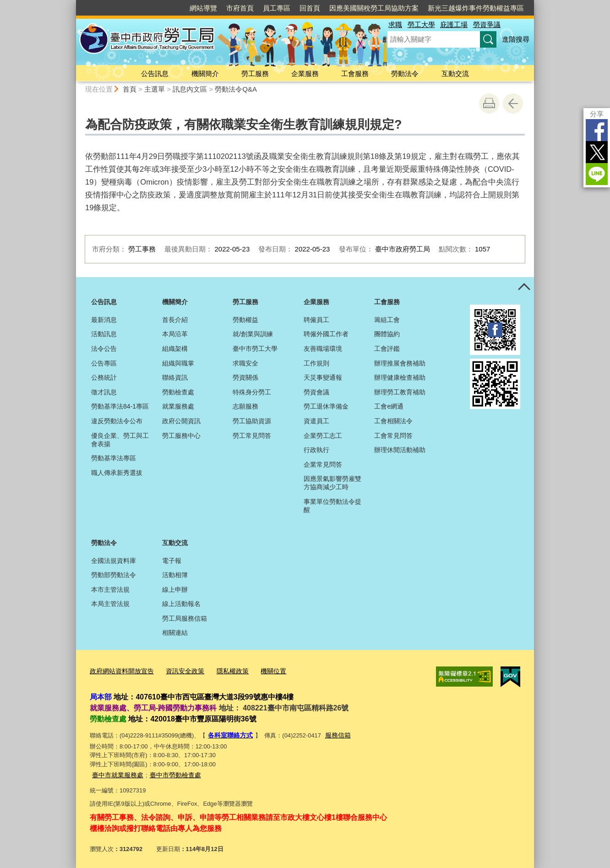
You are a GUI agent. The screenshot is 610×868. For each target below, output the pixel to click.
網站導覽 (203, 8)
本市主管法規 (110, 590)
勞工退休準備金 (326, 406)
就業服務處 (178, 406)
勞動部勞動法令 (114, 575)
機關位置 (263, 671)
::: (72, 4)
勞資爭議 (487, 25)
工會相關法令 (393, 421)
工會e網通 (389, 406)
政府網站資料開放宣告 (120, 671)
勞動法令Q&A (236, 89)
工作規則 (316, 363)
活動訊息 (104, 334)
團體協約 (387, 334)
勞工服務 (255, 74)
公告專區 (104, 363)
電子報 (172, 561)
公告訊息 (155, 74)
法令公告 (104, 349)
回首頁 (310, 8)
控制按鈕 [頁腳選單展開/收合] (524, 287)
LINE (597, 174)
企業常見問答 (323, 464)
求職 (395, 25)
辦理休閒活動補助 (400, 450)
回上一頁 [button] (513, 104)
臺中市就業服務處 (116, 772)
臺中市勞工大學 (255, 349)
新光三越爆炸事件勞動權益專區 (476, 8)
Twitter (597, 152)
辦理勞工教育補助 (400, 392)
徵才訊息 (104, 392)
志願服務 (245, 406)
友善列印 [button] (489, 104)
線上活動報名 (181, 604)
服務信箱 (334, 734)
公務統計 (104, 377)
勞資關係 (245, 377)
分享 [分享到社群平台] (597, 114)
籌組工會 (387, 320)
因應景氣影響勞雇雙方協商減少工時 (332, 483)
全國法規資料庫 (114, 561)
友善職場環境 (323, 349)
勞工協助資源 (252, 421)
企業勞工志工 (323, 436)
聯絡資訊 (175, 377)
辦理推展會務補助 (400, 363)
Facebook (597, 130)
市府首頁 (240, 8)
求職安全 (245, 363)
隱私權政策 (224, 671)
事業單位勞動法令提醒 (332, 506)
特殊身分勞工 (252, 392)
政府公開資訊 (181, 421)
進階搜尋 (516, 39)
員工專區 (277, 8)
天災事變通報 (323, 377)
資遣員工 (316, 421)
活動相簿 (175, 575)
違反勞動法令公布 (117, 421)
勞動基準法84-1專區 (120, 406)
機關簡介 (205, 74)
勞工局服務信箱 (185, 618)
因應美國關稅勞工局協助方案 (374, 8)
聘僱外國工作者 (326, 334)
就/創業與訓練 (253, 334)
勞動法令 (405, 74)
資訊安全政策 (179, 671)
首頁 (130, 89)
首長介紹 (175, 320)
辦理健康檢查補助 (400, 377)
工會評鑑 (387, 349)
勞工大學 (421, 25)
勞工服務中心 (181, 436)
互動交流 (455, 74)
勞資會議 (316, 392)
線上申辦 (175, 590)
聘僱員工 (316, 320)
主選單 (155, 89)
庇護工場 (454, 25)
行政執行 (316, 450)
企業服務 (305, 74)
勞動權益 (245, 320)
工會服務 (355, 74)
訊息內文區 (190, 89)
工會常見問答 (393, 436)
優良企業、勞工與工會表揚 (120, 440)
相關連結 (175, 633)
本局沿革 (175, 334)
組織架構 (175, 349)
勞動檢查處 (178, 392)
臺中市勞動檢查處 (170, 772)
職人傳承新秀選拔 (117, 473)
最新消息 (104, 320)
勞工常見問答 (252, 436)
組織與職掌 (178, 363)
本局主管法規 (110, 604)
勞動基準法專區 (114, 458)
